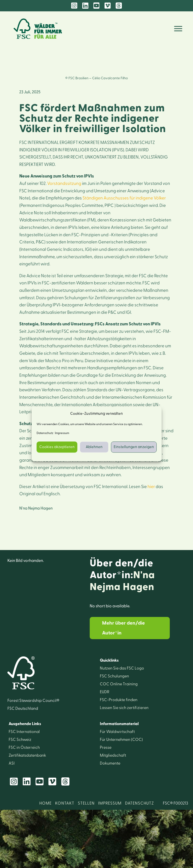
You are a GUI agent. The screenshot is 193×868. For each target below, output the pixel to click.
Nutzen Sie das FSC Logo (122, 668)
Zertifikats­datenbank (27, 755)
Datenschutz (45, 433)
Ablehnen (94, 447)
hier (151, 487)
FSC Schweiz (20, 740)
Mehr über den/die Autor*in (123, 628)
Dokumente (110, 763)
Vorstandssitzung (64, 184)
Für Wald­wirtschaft (117, 732)
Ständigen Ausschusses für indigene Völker (124, 198)
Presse (106, 748)
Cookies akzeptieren (57, 447)
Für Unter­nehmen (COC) (121, 740)
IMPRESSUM (110, 803)
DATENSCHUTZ (139, 803)
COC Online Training (119, 684)
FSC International (24, 732)
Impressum (62, 433)
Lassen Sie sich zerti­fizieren (124, 708)
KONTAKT (65, 803)
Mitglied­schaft (113, 755)
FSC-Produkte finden (119, 700)
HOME (45, 803)
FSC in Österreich (24, 748)
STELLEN (86, 803)
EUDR (105, 692)
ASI (12, 763)
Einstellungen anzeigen (134, 447)
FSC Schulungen (114, 676)
